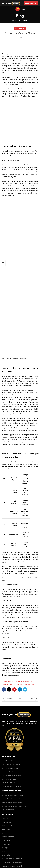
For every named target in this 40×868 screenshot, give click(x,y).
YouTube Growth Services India (12, 866)
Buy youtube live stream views (12, 787)
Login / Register (31, 3)
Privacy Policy (6, 840)
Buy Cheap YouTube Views (11, 765)
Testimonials (6, 829)
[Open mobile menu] (20, 9)
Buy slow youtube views (10, 783)
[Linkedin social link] (20, 689)
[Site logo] (11, 3)
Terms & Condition (8, 837)
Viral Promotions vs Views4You (12, 859)
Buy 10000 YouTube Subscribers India (14, 806)
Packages (5, 848)
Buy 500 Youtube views (9, 761)
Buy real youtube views (9, 779)
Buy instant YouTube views (11, 772)
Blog (3, 851)
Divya (21, 37)
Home (14, 20)
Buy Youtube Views (8, 810)
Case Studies (6, 855)
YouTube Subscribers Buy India (12, 802)
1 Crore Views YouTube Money (12, 682)
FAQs (3, 833)
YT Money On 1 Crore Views (25, 684)
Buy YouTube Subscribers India (12, 799)
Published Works (7, 826)
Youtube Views (23, 20)
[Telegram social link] (25, 689)
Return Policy (6, 844)
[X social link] (9, 689)
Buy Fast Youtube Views (10, 768)
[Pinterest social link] (14, 689)
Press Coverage (7, 822)
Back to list (20, 699)
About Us (5, 818)
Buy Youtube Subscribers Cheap (12, 795)
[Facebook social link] (4, 689)
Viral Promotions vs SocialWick (12, 862)
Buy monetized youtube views (11, 776)
